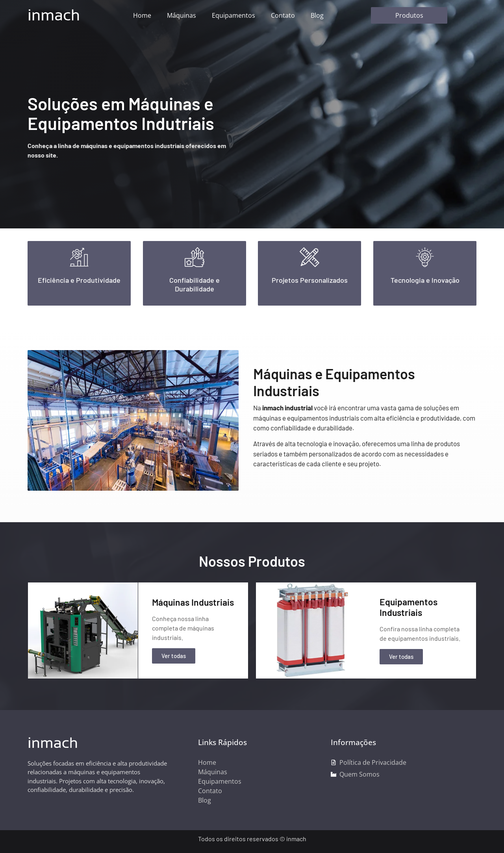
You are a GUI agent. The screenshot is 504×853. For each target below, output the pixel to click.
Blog (317, 15)
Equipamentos (233, 15)
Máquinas (182, 15)
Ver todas (174, 656)
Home (142, 15)
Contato (283, 15)
